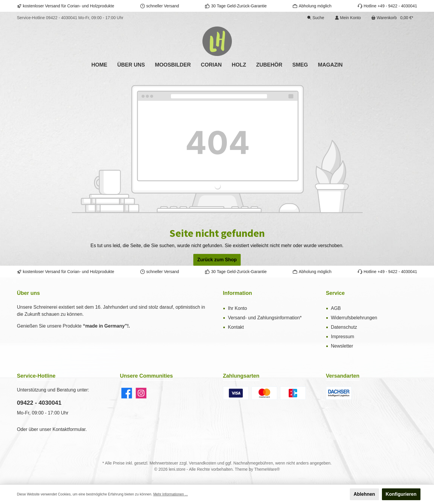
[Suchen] (316, 18)
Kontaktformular (69, 429)
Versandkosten (203, 463)
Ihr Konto (238, 308)
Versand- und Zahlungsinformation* (265, 318)
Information (238, 293)
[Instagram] (141, 393)
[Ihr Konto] (348, 18)
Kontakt (236, 327)
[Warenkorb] (392, 18)
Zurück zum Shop (217, 260)
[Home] (99, 65)
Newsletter (342, 346)
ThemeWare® (267, 469)
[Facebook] (127, 393)
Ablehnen (364, 494)
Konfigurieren (401, 494)
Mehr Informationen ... (171, 494)
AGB (336, 308)
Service (335, 293)
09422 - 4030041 (61, 18)
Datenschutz (344, 327)
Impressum (343, 337)
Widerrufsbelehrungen (354, 318)
